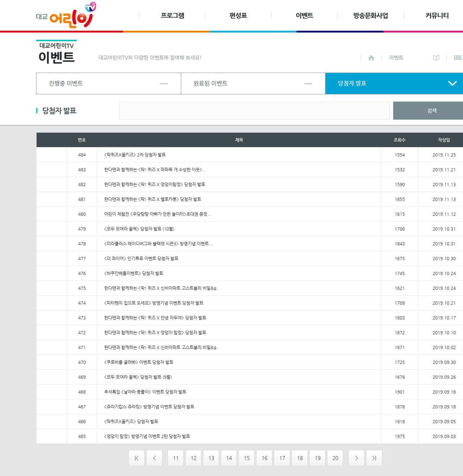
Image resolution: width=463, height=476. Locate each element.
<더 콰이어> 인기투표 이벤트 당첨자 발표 (141, 258)
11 (176, 458)
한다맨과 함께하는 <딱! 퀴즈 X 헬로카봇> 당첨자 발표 (153, 199)
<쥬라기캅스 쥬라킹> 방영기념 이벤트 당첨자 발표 (149, 407)
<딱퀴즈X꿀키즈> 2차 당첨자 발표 (135, 155)
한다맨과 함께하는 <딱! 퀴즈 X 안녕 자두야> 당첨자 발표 (155, 318)
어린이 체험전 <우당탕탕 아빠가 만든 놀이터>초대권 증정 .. (158, 214)
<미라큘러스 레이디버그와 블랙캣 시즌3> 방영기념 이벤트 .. (158, 244)
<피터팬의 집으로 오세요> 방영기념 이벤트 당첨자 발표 (154, 303)
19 (318, 458)
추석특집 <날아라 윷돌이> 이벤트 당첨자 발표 (145, 392)
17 (282, 458)
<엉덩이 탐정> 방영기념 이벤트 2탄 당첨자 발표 (147, 436)
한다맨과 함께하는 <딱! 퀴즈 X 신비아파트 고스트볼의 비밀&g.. (162, 288)
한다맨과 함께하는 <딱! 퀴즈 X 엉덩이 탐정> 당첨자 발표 (155, 333)
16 (264, 458)
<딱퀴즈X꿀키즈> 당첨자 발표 (131, 421)
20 (335, 458)
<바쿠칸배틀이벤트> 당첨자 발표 (134, 273)
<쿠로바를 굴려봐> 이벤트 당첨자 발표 (139, 362)
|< (137, 458)
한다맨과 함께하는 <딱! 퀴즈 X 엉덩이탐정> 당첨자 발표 (155, 184)
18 (300, 458)
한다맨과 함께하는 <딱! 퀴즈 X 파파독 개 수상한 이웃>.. (155, 170)
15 (247, 458)
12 (194, 458)
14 (229, 458)
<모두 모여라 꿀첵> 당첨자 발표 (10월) (139, 229)
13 (211, 458)
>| (374, 458)
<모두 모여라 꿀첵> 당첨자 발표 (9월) (138, 377)
